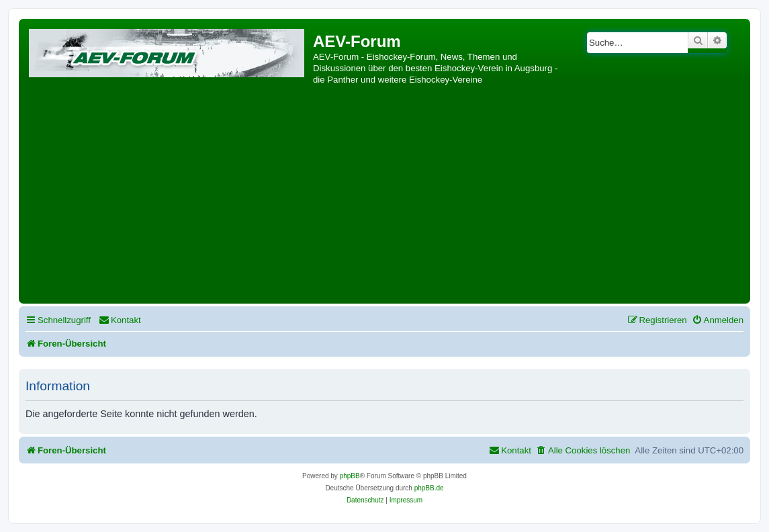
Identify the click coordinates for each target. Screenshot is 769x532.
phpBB (350, 476)
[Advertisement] (384, 199)
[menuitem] (120, 320)
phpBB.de (429, 488)
